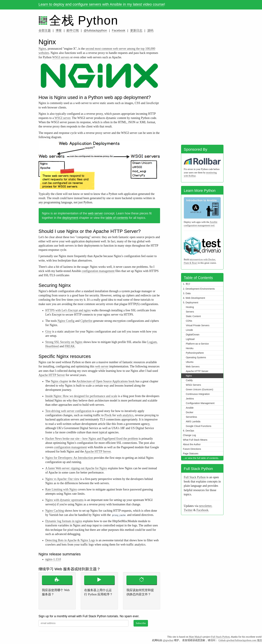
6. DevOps (189, 431)
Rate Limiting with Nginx (61, 489)
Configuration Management (200, 403)
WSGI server (62, 118)
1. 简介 (187, 284)
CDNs (189, 321)
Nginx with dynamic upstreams (64, 500)
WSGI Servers (193, 385)
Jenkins (190, 399)
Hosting (190, 307)
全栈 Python (84, 20)
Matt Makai (195, 637)
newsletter (205, 506)
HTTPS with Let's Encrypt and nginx (68, 310)
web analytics (125, 415)
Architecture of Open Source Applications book (105, 381)
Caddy (189, 380)
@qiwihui (168, 640)
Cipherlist (86, 321)
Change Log (189, 435)
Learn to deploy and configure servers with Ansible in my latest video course (101, 4)
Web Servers (193, 367)
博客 (59, 31)
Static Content (193, 316)
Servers (190, 312)
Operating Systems (196, 357)
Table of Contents (198, 278)
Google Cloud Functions (199, 426)
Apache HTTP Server (52, 375)
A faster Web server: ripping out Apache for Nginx (76, 468)
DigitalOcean (193, 335)
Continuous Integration (198, 394)
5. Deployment (191, 303)
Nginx (42, 49)
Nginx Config (66, 321)
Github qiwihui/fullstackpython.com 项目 (240, 640)
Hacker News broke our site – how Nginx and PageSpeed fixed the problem (92, 439)
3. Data (187, 293)
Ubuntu (190, 362)
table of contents (117, 218)
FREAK (70, 346)
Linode (189, 330)
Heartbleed (52, 346)
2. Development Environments (199, 289)
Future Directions (192, 449)
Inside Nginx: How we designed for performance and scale (81, 396)
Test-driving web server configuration (68, 411)
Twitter (188, 510)
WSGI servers (61, 57)
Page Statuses (191, 454)
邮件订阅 (73, 31)
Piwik (108, 415)
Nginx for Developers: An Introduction (69, 458)
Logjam (152, 342)
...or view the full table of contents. (201, 458)
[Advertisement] (202, 90)
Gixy (48, 331)
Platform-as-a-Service (197, 344)
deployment (70, 218)
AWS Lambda (193, 421)
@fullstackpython (95, 31)
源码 (150, 31)
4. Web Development (194, 298)
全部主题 (45, 31)
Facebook (119, 31)
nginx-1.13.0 (53, 559)
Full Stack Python (195, 477)
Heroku (190, 348)
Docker (190, 412)
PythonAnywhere (195, 353)
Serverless (191, 417)
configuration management (98, 271)
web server (95, 213)
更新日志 (136, 31)
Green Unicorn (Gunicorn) (199, 389)
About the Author (192, 444)
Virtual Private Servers (198, 325)
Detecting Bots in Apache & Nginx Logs (70, 540)
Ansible (190, 408)
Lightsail (190, 339)
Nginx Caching (55, 511)
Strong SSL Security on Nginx (64, 342)
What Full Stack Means (195, 440)
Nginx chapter (59, 381)
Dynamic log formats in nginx (64, 521)
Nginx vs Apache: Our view (62, 479)
